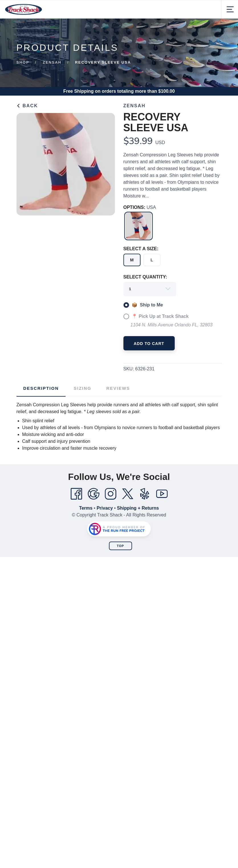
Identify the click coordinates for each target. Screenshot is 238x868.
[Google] (93, 494)
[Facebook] (76, 494)
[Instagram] (111, 494)
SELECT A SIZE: (141, 249)
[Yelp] (145, 494)
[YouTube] (162, 494)
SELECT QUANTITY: (145, 277)
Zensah (52, 62)
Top (120, 546)
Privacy (105, 508)
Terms (86, 508)
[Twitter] (128, 494)
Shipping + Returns (138, 508)
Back (27, 106)
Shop (23, 62)
